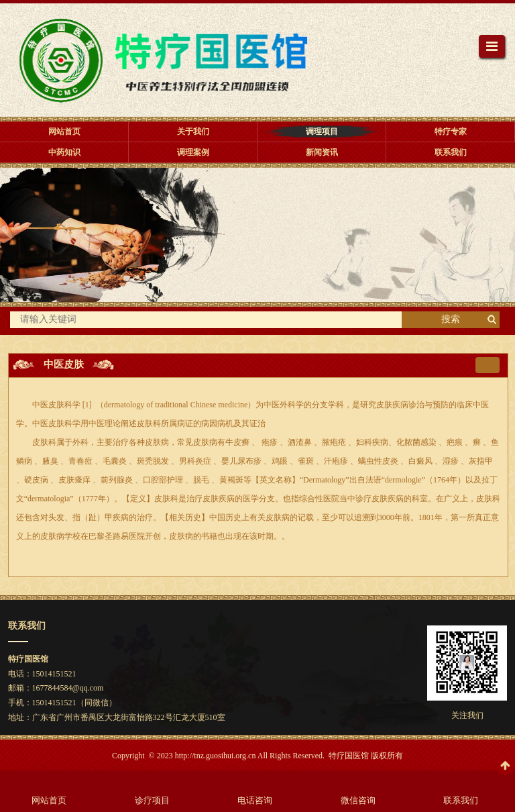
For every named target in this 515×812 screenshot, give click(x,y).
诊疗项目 (152, 800)
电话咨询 (255, 800)
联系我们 (461, 800)
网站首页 (49, 800)
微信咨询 (358, 800)
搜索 (451, 319)
